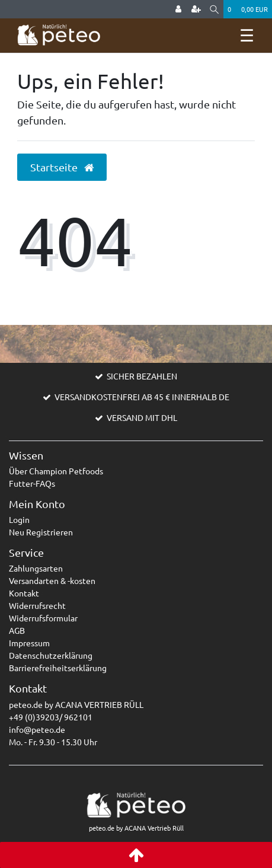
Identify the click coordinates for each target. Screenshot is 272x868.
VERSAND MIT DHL (142, 417)
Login (19, 519)
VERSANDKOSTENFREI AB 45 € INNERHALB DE (142, 397)
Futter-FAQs (32, 483)
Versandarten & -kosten (52, 580)
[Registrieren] (196, 9)
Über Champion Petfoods (56, 471)
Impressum (29, 643)
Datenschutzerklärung (51, 655)
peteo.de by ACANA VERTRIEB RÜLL (76, 704)
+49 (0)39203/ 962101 (51, 717)
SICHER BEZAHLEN (142, 376)
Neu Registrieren (41, 532)
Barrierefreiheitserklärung (58, 668)
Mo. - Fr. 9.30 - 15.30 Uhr (53, 742)
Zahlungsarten (36, 568)
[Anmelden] (178, 9)
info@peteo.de (37, 729)
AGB (17, 630)
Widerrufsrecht (37, 605)
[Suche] (214, 9)
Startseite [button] (62, 167)
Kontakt (24, 593)
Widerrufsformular (43, 618)
